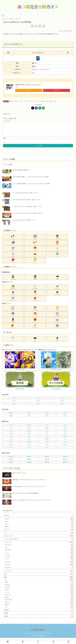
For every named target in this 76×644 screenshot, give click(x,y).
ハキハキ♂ (29, 415)
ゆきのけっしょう (13, 301)
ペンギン (11, 447)
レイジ (57, 257)
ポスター (6, 101)
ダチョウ (65, 438)
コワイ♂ (47, 415)
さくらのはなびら (35, 289)
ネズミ (11, 444)
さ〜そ (62, 400)
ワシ (29, 450)
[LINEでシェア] (44, 26)
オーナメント (35, 301)
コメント (7, 121)
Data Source (28, 636)
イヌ (47, 427)
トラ (11, 441)
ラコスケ (35, 257)
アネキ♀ (65, 418)
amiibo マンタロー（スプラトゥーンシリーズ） (28, 85)
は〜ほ (62, 403)
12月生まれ (65, 464)
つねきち (57, 245)
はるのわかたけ (13, 289)
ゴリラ (29, 436)
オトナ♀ (47, 418)
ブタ (65, 444)
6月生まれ (29, 462)
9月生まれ (11, 464)
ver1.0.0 (12, 101)
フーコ (35, 251)
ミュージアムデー (35, 316)
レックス (13, 263)
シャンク (13, 245)
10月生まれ (29, 464)
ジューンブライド (57, 316)
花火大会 (13, 322)
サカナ (35, 341)
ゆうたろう (57, 251)
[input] (38, 167)
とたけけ (13, 251)
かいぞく (13, 239)
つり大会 (13, 311)
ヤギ (47, 447)
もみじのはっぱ (57, 295)
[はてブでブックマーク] (40, 26)
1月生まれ (11, 459)
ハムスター (29, 444)
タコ (47, 438)
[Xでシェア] (32, 26)
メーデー (13, 316)
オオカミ (47, 430)
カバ (11, 433)
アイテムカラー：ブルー (34, 101)
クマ (47, 433)
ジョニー (35, 245)
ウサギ (65, 427)
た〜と (14, 403)
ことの (35, 239)
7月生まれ (47, 462)
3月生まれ (47, 459)
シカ (11, 438)
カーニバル (57, 328)
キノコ (35, 295)
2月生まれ (29, 459)
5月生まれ (11, 462)
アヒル (11, 427)
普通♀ (11, 418)
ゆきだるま (13, 257)
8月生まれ (65, 462)
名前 (4, 140)
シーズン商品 (13, 279)
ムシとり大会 (35, 311)
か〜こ (38, 400)
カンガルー (29, 433)
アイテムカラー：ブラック (22, 101)
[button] (72, 167)
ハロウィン (35, 322)
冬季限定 (58, 279)
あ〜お (14, 400)
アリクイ (29, 427)
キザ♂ (65, 415)
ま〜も (14, 406)
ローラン (35, 263)
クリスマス (13, 328)
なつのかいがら (57, 289)
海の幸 (57, 341)
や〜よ (38, 406)
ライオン (65, 447)
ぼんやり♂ (11, 415)
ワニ (47, 450)
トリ (29, 441)
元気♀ (29, 418)
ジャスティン (57, 239)
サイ (47, 436)
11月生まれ (47, 464)
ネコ (65, 441)
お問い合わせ (48, 636)
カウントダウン (35, 328)
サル (65, 436)
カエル (65, 430)
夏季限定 (35, 279)
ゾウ (29, 438)
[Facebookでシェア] (36, 26)
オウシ (29, 430)
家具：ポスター (53, 101)
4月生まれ (65, 459)
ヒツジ (47, 444)
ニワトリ (47, 441)
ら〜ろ (62, 406)
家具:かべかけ (45, 101)
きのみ (13, 295)
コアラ (65, 433)
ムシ (13, 341)
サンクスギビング (57, 322)
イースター (57, 311)
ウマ (11, 430)
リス (11, 450)
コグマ (11, 436)
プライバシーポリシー (38, 636)
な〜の (38, 403)
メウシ (29, 447)
